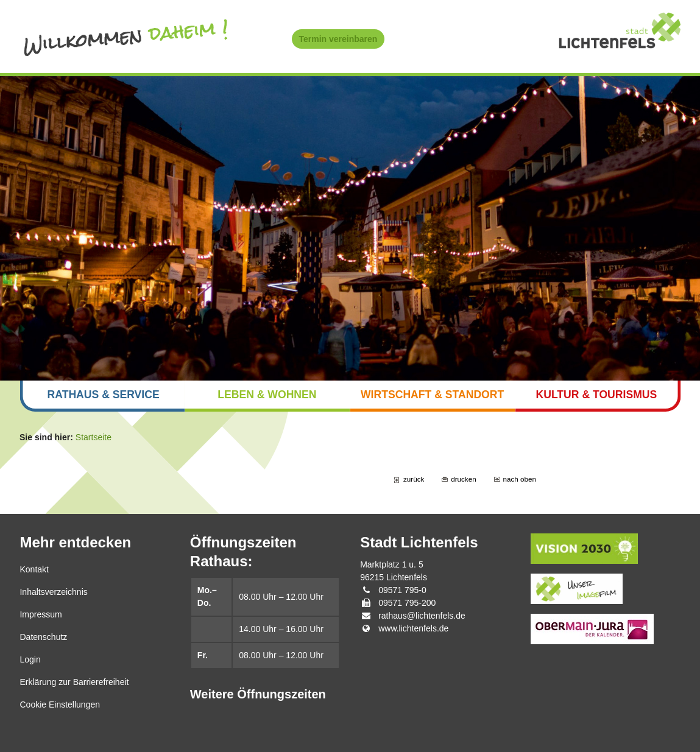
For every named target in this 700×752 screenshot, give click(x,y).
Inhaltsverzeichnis (53, 592)
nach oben (520, 479)
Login (30, 659)
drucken (463, 479)
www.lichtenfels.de (413, 628)
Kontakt (34, 569)
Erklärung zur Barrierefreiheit (74, 682)
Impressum (41, 614)
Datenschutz (43, 637)
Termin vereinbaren (338, 39)
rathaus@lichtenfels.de (422, 616)
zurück (414, 479)
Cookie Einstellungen (60, 705)
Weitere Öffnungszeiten (258, 694)
